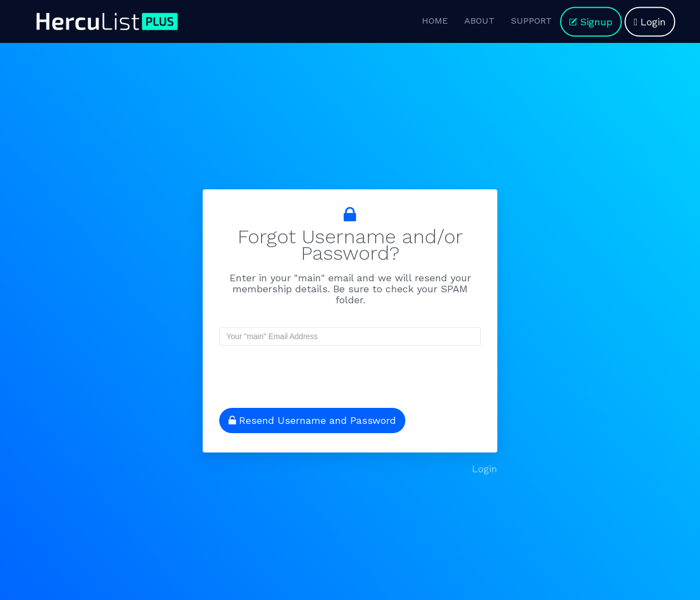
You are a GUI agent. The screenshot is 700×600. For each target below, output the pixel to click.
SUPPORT (531, 21)
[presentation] (290, 372)
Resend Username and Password (312, 420)
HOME (435, 21)
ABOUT (479, 21)
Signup (591, 22)
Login (650, 22)
